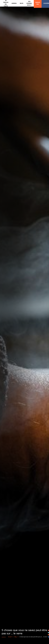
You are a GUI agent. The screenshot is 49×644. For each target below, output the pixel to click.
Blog (22, 3)
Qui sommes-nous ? (29, 3)
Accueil (10, 637)
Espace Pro (38, 3)
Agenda (14, 3)
